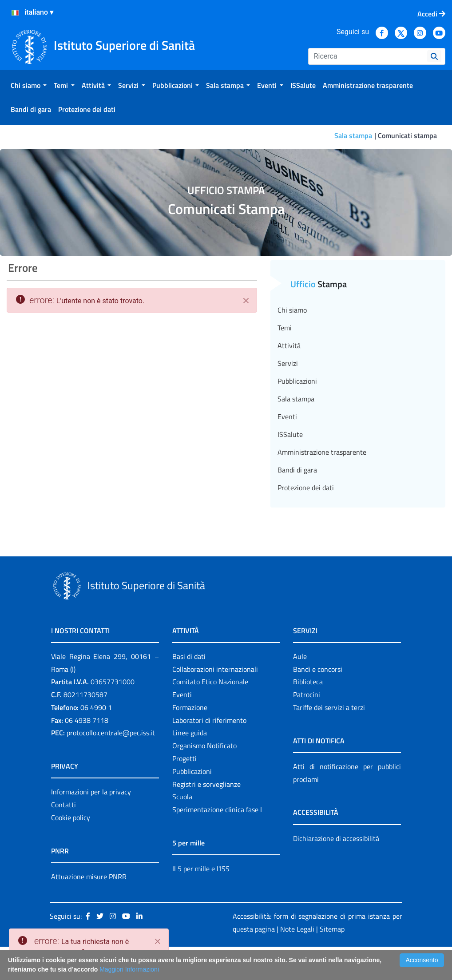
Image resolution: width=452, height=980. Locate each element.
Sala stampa (353, 135)
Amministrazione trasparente (322, 452)
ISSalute (290, 434)
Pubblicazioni (297, 381)
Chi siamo (292, 310)
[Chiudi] (246, 301)
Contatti (63, 805)
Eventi (287, 417)
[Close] (158, 941)
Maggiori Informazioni (129, 969)
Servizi (288, 363)
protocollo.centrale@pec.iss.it (111, 733)
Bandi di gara (297, 470)
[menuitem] (29, 85)
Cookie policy (71, 817)
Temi (285, 328)
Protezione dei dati (306, 488)
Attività (289, 345)
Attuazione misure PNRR (89, 877)
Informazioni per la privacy (91, 792)
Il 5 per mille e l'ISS (201, 869)
